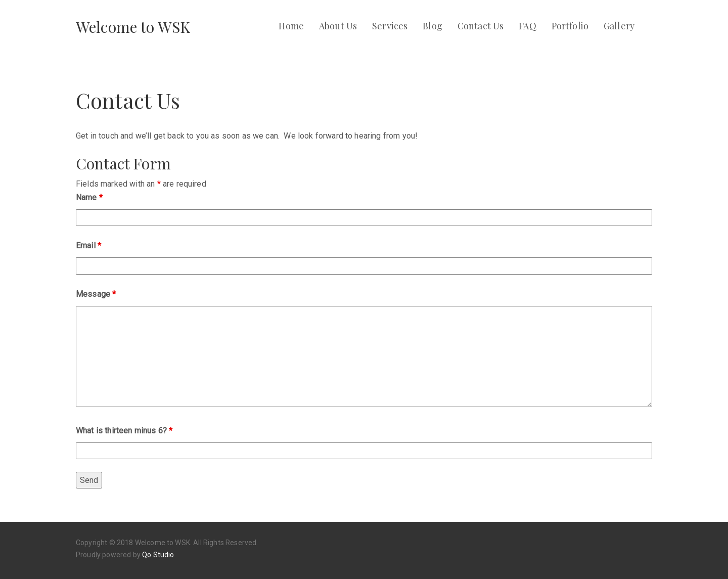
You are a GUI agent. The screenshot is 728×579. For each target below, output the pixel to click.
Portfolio (570, 26)
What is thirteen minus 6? (124, 431)
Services (390, 26)
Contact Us (481, 26)
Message (96, 294)
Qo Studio (158, 555)
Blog (433, 26)
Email (88, 246)
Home (291, 26)
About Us (338, 26)
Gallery (619, 26)
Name (89, 197)
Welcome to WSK (133, 27)
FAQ (527, 26)
